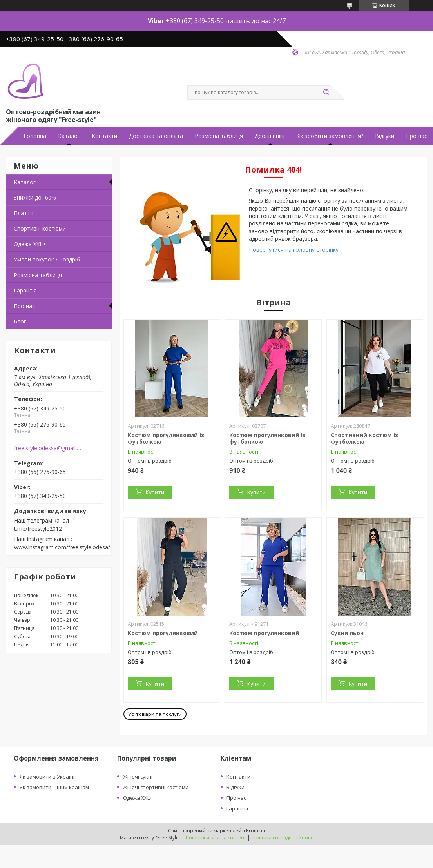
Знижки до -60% (35, 197)
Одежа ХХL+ (30, 244)
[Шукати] (326, 93)
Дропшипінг (270, 136)
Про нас (417, 136)
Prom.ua (255, 831)
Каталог (69, 136)
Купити (155, 492)
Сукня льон (347, 633)
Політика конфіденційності (282, 838)
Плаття (24, 213)
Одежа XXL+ (138, 798)
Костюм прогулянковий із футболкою (166, 439)
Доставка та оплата (156, 136)
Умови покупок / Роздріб (47, 259)
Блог (20, 321)
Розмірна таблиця (219, 136)
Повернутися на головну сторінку (294, 250)
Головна (35, 136)
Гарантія (25, 290)
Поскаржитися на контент (216, 838)
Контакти (104, 136)
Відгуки (385, 136)
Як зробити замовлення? (330, 136)
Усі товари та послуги (155, 714)
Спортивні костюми (40, 228)
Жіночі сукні (138, 777)
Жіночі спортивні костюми (156, 787)
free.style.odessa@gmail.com (48, 448)
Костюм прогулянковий (163, 633)
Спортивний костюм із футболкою (364, 439)
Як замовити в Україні (47, 777)
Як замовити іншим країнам (54, 787)
